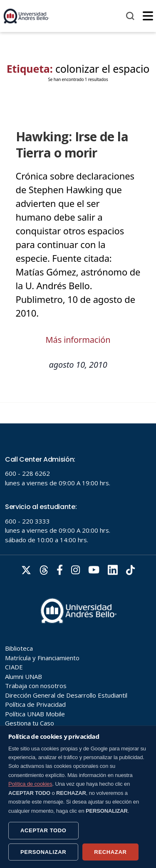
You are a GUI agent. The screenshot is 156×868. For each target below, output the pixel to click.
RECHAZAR (110, 852)
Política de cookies (30, 784)
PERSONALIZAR (43, 852)
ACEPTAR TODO (43, 830)
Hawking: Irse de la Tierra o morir (72, 145)
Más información (78, 340)
